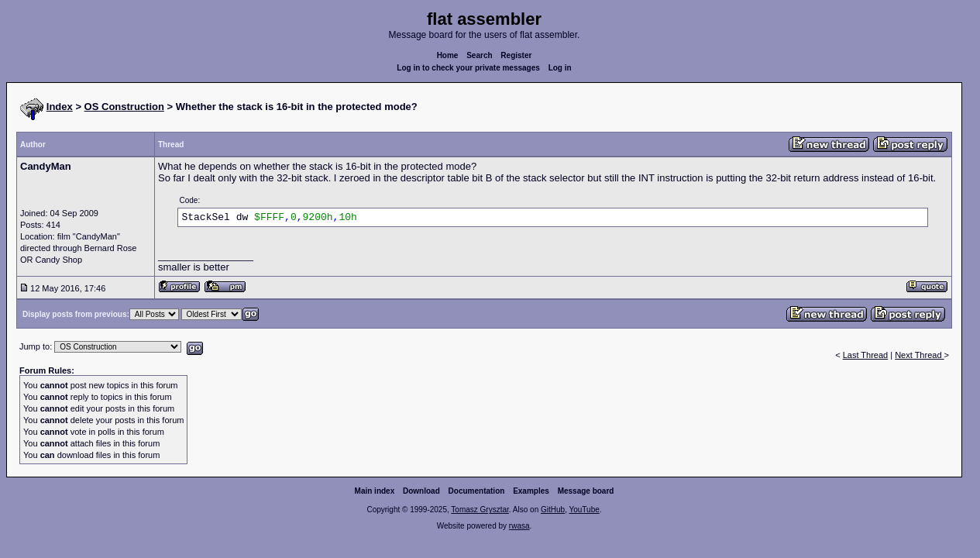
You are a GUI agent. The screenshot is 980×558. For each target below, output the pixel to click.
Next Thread (919, 355)
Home (448, 55)
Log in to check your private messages (468, 68)
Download (421, 491)
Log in (560, 68)
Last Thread (866, 355)
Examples (531, 491)
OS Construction (124, 107)
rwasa (519, 526)
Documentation (477, 491)
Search (479, 55)
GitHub (553, 510)
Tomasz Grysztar (480, 510)
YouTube (584, 510)
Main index (375, 491)
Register (516, 55)
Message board (586, 491)
